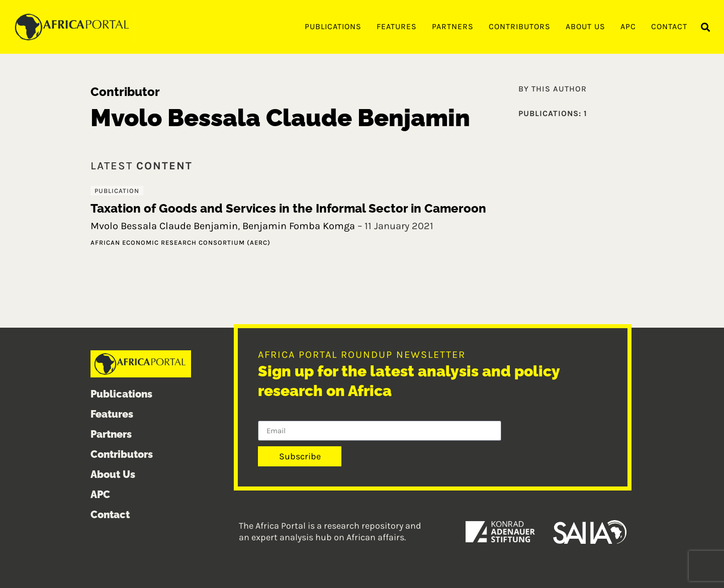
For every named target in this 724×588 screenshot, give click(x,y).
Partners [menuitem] (453, 26)
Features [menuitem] (397, 26)
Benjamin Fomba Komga (299, 226)
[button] (706, 27)
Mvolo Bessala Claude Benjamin (164, 226)
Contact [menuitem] (669, 26)
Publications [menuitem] (333, 26)
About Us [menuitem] (585, 26)
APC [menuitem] (628, 26)
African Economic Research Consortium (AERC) (180, 242)
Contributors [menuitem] (520, 26)
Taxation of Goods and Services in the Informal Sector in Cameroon (288, 208)
